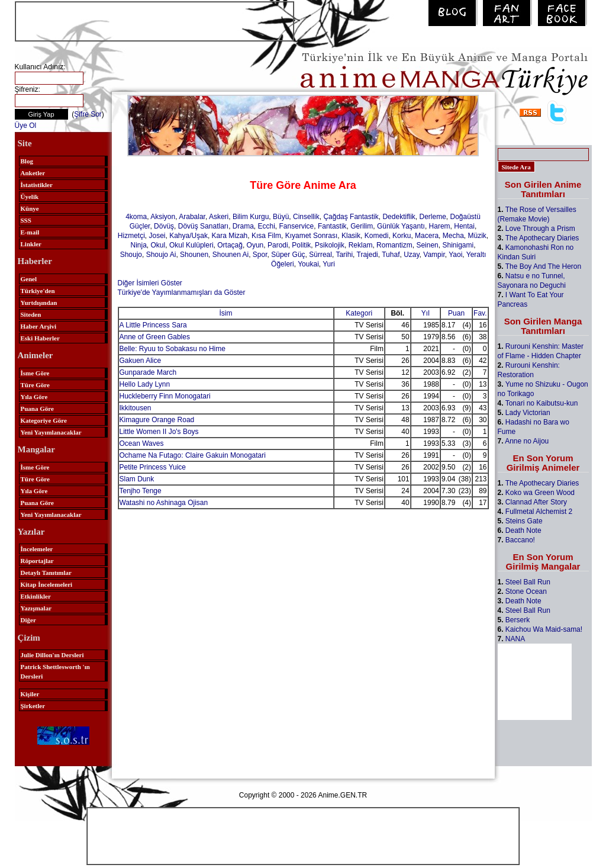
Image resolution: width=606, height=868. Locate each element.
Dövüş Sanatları (203, 226)
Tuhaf (391, 255)
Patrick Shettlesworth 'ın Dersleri (55, 671)
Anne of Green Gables (155, 337)
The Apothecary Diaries (542, 238)
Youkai (308, 264)
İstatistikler (37, 185)
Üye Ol (26, 126)
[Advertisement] (154, 20)
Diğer (28, 620)
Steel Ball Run (528, 582)
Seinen (427, 245)
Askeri (219, 217)
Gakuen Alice (141, 361)
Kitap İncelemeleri (47, 584)
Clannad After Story (536, 502)
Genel (29, 279)
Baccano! (520, 540)
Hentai (464, 226)
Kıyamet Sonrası (312, 236)
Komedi (377, 236)
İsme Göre (35, 373)
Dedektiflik (399, 217)
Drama (243, 226)
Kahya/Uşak (188, 236)
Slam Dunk (137, 479)
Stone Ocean (526, 591)
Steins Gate (524, 521)
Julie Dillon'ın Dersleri (52, 655)
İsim (226, 313)
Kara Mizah (230, 236)
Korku (402, 236)
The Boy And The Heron (544, 266)
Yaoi (455, 255)
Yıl (426, 313)
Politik (301, 245)
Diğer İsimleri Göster (150, 283)
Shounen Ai (231, 255)
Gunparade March (148, 372)
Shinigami (458, 245)
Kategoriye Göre (44, 420)
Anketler (33, 173)
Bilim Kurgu (251, 217)
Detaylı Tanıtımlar (46, 573)
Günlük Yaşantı (401, 226)
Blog (27, 161)
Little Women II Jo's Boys (159, 432)
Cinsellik (306, 217)
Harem (440, 226)
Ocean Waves (142, 443)
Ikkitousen (136, 408)
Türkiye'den (38, 291)
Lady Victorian (528, 413)
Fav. (480, 313)
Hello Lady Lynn (145, 384)
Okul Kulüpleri (191, 245)
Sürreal (320, 255)
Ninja (138, 245)
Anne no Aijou (527, 441)
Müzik (477, 236)
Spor (260, 255)
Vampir (434, 255)
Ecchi (267, 226)
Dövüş (164, 226)
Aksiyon (163, 217)
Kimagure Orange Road (157, 420)
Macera (427, 236)
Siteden (31, 314)
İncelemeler (37, 549)
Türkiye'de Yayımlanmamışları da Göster (182, 292)
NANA (515, 639)
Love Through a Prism (540, 229)
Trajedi (368, 255)
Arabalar (192, 217)
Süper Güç (288, 255)
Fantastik (332, 226)
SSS (26, 220)
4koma (136, 217)
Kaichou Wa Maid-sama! (544, 629)
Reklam (361, 245)
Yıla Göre (34, 397)
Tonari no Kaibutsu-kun (542, 403)
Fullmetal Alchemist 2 (539, 512)
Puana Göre (37, 409)
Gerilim (362, 226)
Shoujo (131, 255)
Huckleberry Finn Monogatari (165, 396)
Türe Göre (35, 385)
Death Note (523, 531)
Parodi (278, 245)
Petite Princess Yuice (153, 467)
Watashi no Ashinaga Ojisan (164, 503)
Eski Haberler (40, 338)
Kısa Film (266, 236)
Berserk (518, 620)
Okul (158, 245)
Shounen (194, 255)
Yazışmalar (36, 608)
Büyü (281, 217)
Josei (157, 236)
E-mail (30, 232)
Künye (30, 208)
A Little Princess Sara (153, 325)
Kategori (359, 313)
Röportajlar (37, 561)
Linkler (31, 244)
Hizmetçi (131, 236)
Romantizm (394, 245)
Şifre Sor (88, 114)
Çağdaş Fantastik (351, 217)
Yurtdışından (39, 303)
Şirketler (33, 706)
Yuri (329, 264)
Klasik (351, 236)
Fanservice (297, 226)
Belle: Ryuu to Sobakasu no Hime (173, 349)
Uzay (411, 255)
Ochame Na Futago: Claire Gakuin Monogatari (193, 455)
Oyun (255, 245)
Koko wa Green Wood (540, 493)
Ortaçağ (230, 245)
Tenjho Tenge (141, 491)
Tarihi (344, 255)
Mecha (453, 236)
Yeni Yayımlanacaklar (51, 432)
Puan (456, 313)
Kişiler (30, 694)
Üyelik (30, 197)
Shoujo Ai (161, 255)
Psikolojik (330, 245)
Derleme (432, 217)
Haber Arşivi (39, 326)
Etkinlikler (36, 596)
